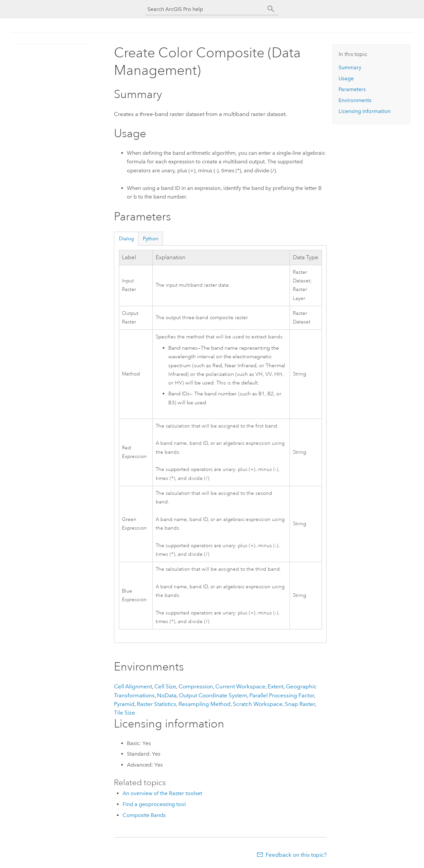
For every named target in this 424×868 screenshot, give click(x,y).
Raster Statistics (157, 704)
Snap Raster (300, 704)
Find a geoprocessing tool (154, 804)
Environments (355, 100)
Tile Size (125, 713)
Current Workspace (240, 686)
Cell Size (165, 686)
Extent (276, 686)
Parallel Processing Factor (282, 695)
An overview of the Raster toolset (162, 793)
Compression (196, 686)
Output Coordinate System (213, 695)
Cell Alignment (133, 686)
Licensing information (365, 111)
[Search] (271, 9)
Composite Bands (144, 815)
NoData (167, 695)
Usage (346, 78)
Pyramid (124, 704)
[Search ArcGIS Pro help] (205, 9)
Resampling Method (205, 704)
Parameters (352, 89)
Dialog (126, 239)
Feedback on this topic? (296, 855)
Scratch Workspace (258, 704)
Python (151, 239)
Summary (350, 67)
